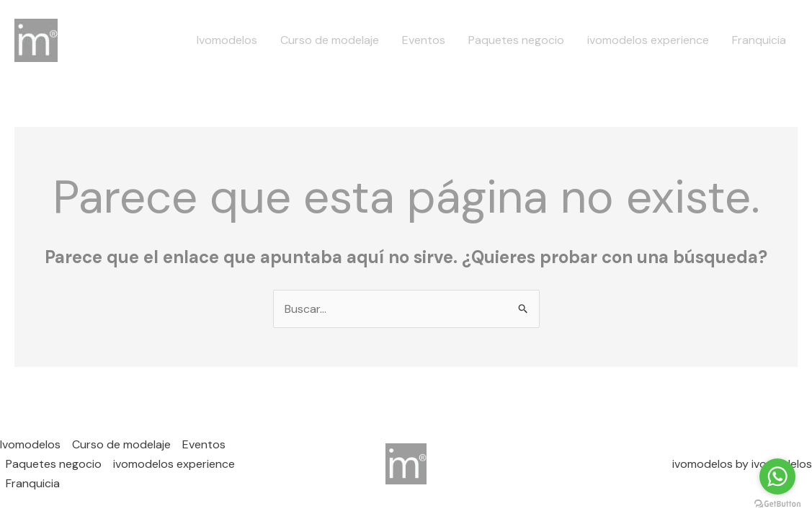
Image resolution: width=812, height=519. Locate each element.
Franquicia (759, 40)
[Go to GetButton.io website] (777, 504)
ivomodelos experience (648, 40)
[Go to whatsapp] (777, 476)
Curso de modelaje (330, 40)
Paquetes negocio (516, 40)
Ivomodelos (227, 40)
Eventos (424, 40)
